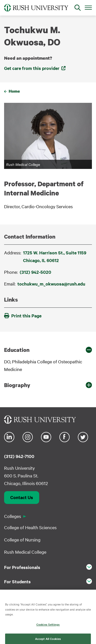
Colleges (13, 516)
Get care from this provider (32, 68)
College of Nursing (22, 540)
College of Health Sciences (30, 527)
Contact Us (22, 497)
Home (14, 91)
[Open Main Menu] (88, 7)
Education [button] (17, 350)
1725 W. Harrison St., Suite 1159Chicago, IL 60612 (55, 256)
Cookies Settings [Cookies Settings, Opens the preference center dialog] (48, 627)
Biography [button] (17, 385)
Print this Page (23, 316)
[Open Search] (78, 8)
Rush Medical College (25, 552)
